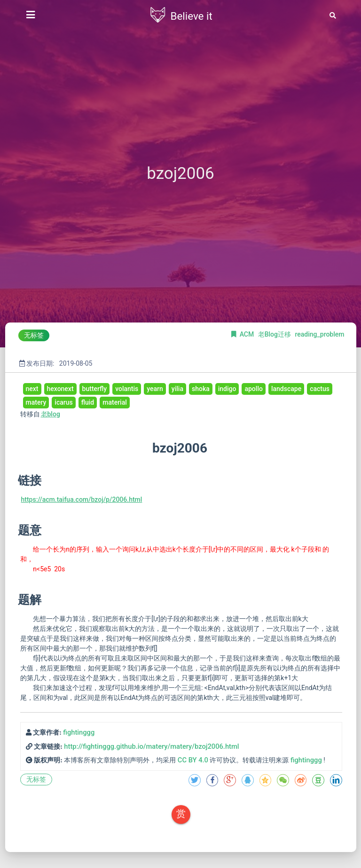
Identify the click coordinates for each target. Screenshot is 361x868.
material (115, 402)
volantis (127, 389)
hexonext (60, 389)
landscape (286, 389)
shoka (201, 389)
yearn (155, 389)
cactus (320, 389)
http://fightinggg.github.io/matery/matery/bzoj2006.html (151, 746)
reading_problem (319, 334)
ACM (248, 334)
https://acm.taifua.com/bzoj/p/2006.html (82, 499)
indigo (227, 389)
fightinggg (79, 732)
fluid (88, 402)
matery (36, 402)
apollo (253, 389)
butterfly (95, 389)
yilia (177, 389)
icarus (63, 402)
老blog (51, 414)
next (32, 389)
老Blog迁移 (275, 334)
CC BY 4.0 (193, 760)
